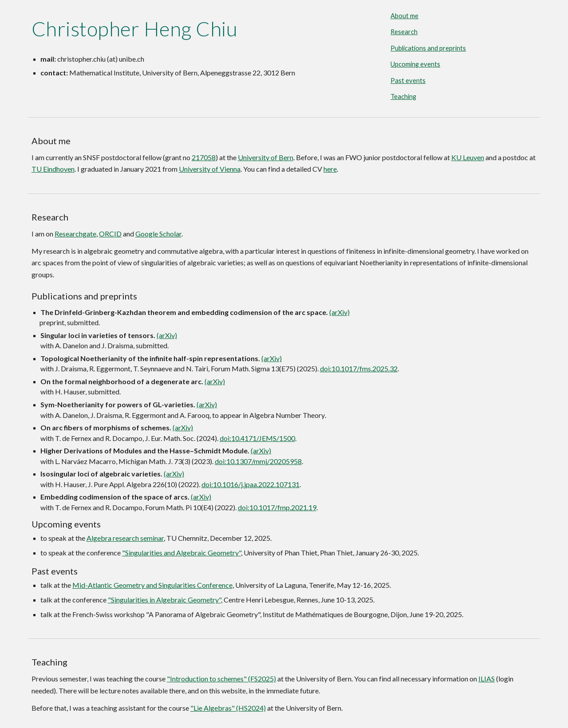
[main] (197, 29)
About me (404, 16)
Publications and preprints (428, 48)
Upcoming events (415, 64)
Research (404, 32)
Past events (408, 81)
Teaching (403, 96)
